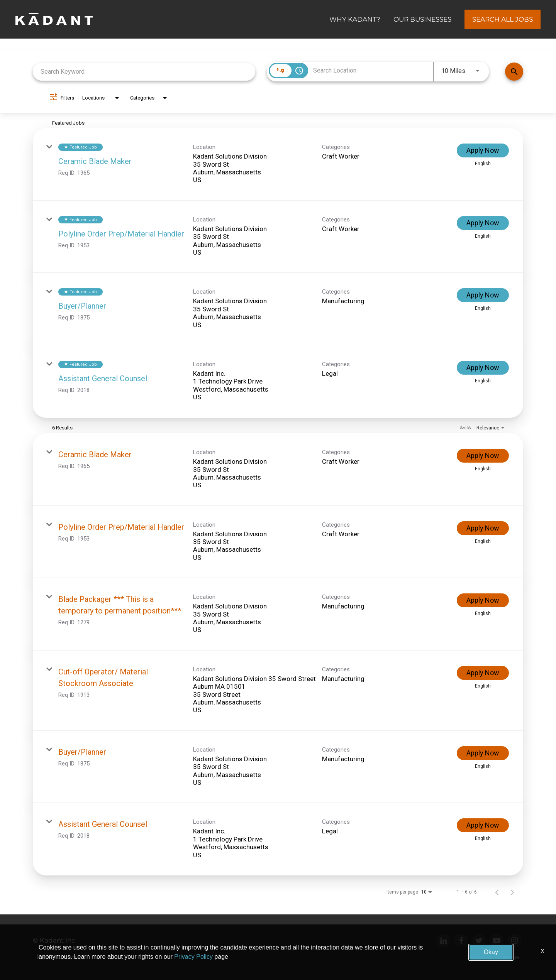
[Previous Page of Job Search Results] (497, 892)
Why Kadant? (355, 19)
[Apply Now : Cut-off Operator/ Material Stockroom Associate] (483, 673)
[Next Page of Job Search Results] (512, 892)
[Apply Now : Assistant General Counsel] (483, 368)
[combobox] (144, 72)
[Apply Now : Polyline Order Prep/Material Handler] (483, 223)
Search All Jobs (503, 19)
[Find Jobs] (514, 72)
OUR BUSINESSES (422, 19)
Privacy (479, 957)
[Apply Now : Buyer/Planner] (483, 295)
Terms (509, 957)
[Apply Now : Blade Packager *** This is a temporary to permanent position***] (483, 600)
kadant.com (57, 957)
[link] (278, 164)
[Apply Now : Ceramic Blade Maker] (483, 150)
